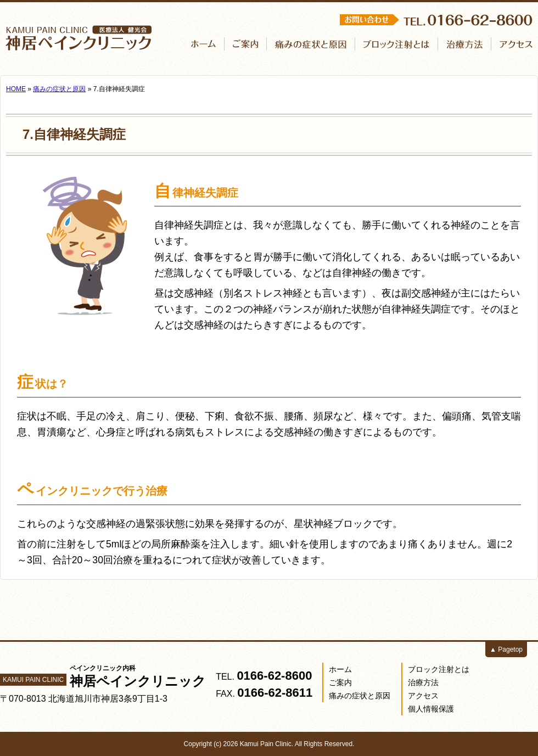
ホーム (340, 669)
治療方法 (423, 682)
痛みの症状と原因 (59, 89)
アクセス (423, 696)
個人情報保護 (431, 709)
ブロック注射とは (439, 669)
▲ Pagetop (506, 649)
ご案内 (340, 682)
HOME (16, 89)
